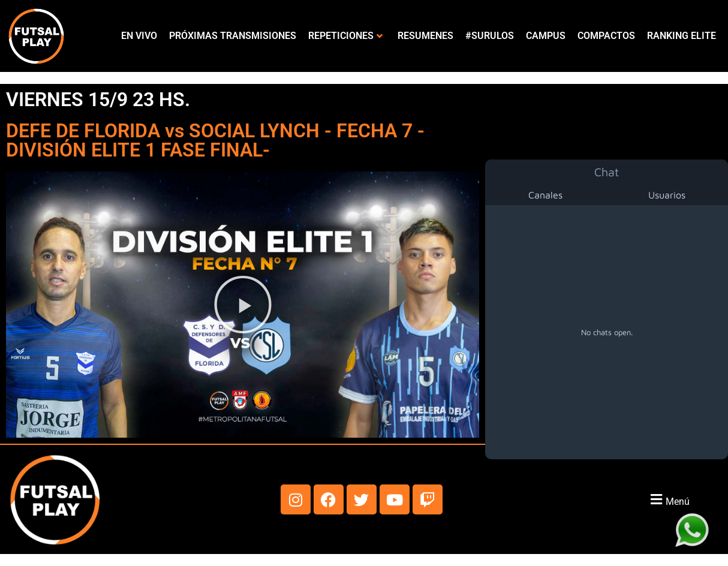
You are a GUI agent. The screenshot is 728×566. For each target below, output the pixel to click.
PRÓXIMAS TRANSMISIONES (233, 36)
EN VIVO (139, 36)
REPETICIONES (345, 36)
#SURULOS (490, 36)
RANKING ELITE (682, 36)
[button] (243, 305)
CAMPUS (546, 36)
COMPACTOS (606, 36)
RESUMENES (425, 36)
